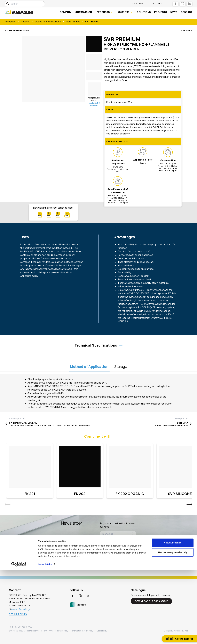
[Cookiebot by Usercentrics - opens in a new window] (19, 638)
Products (25, 22)
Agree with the (114, 540)
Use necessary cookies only (173, 626)
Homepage (10, 22)
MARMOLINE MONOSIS (94, 104)
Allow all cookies (173, 617)
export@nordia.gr (21, 609)
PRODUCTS (104, 13)
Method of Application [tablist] (89, 366)
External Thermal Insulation (48, 22)
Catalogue (137, 3)
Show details (45, 638)
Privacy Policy (123, 540)
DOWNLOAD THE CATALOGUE (151, 601)
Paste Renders (73, 22)
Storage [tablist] (121, 366)
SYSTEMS (125, 13)
